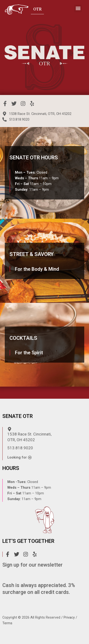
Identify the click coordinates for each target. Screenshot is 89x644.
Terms (7, 623)
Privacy (69, 617)
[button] (78, 8)
